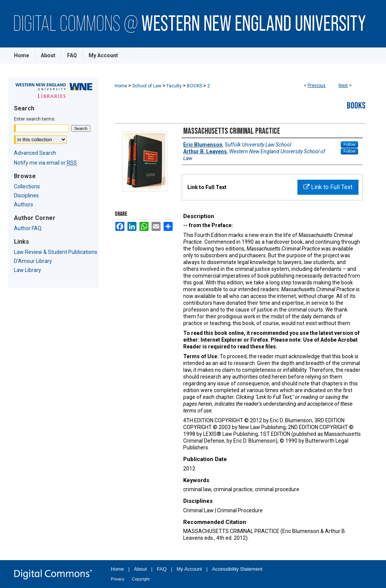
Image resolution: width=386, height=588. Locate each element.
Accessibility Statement (237, 569)
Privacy (118, 579)
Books (356, 106)
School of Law (147, 86)
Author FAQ (28, 228)
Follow (349, 144)
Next (343, 86)
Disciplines (26, 195)
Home (121, 86)
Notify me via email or (45, 163)
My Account (189, 569)
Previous (317, 86)
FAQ (162, 569)
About (140, 569)
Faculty (174, 86)
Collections (27, 186)
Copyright (141, 579)
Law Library (28, 270)
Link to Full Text (328, 187)
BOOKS (195, 86)
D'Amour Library (33, 261)
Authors (24, 205)
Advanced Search (35, 153)
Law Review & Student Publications (56, 252)
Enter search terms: (35, 119)
